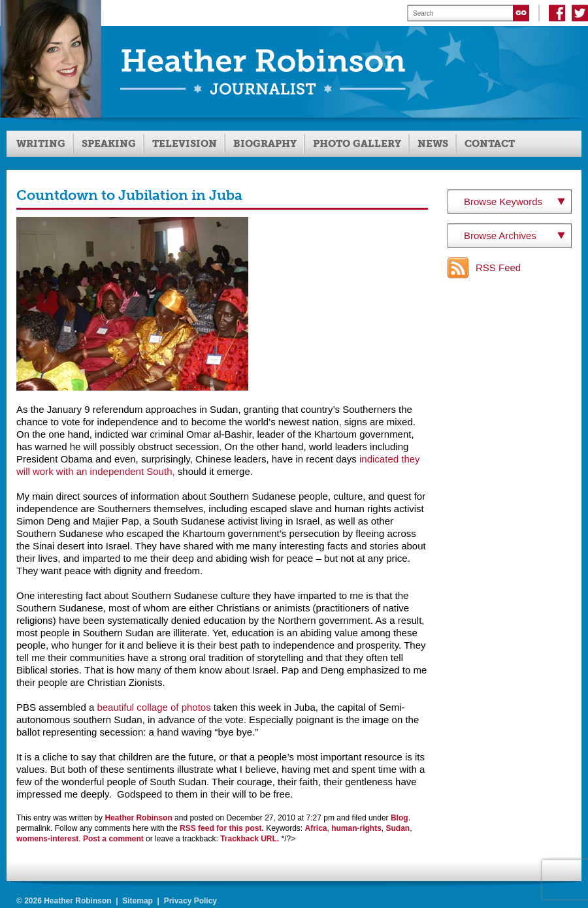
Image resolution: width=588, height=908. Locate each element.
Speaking (109, 144)
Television (185, 144)
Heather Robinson (138, 818)
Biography (265, 144)
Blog (400, 818)
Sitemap (138, 901)
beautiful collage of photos (154, 707)
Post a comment (113, 839)
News (433, 144)
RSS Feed (498, 268)
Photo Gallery (357, 144)
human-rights (356, 828)
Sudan (398, 828)
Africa (316, 828)
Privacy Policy (190, 901)
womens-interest (47, 839)
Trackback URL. (250, 839)
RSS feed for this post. (222, 828)
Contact (490, 144)
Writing (41, 144)
